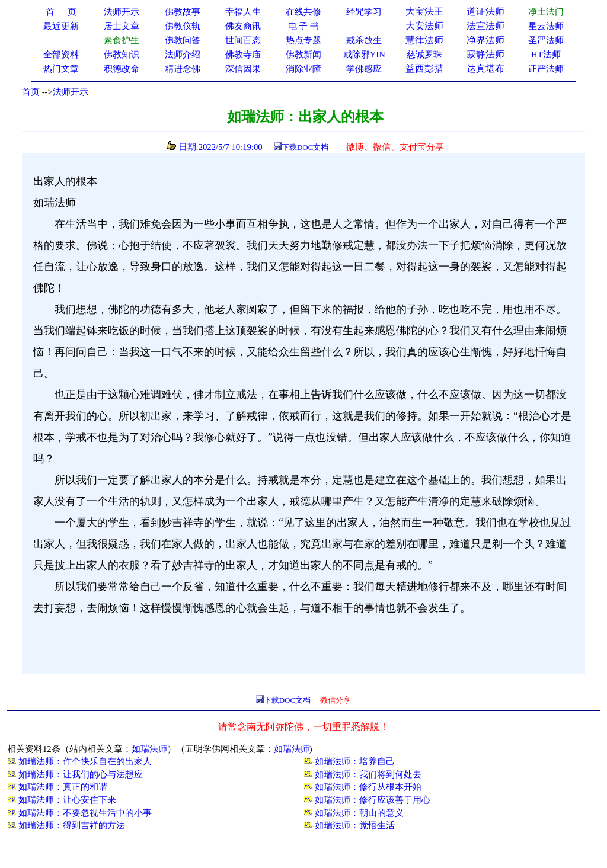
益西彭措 (424, 68)
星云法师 (546, 26)
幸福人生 (243, 12)
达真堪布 (485, 68)
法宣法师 (485, 26)
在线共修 (303, 12)
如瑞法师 (149, 749)
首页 (31, 92)
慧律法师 (424, 40)
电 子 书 (303, 26)
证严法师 (546, 69)
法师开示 (71, 92)
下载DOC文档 (305, 147)
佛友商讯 (243, 26)
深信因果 (243, 69)
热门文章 (61, 69)
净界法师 (485, 40)
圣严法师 (546, 40)
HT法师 (546, 55)
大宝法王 (424, 12)
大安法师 (424, 26)
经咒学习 (364, 12)
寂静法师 (485, 54)
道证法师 (485, 12)
